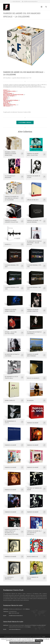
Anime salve (6, 104)
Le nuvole (6, 103)
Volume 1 (6, 90)
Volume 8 (6, 98)
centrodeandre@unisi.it (15, 629)
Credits (43, 637)
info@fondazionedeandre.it (30, 1)
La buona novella (8, 93)
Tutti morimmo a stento (9, 91)
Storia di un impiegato (9, 96)
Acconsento (39, 640)
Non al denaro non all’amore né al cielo (13, 95)
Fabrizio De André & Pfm (9, 105)
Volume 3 (6, 92)
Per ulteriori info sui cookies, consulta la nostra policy (25, 642)
